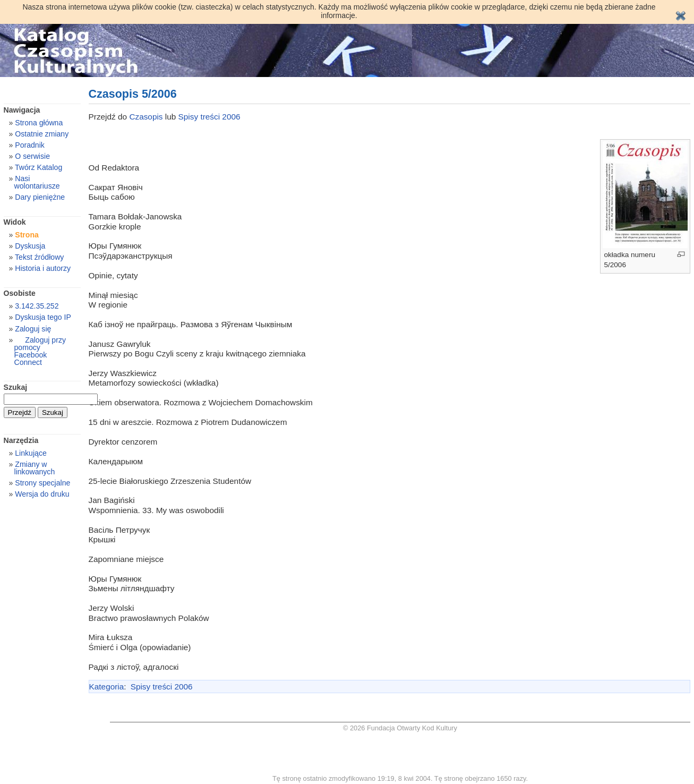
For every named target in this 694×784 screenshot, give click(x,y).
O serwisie (32, 156)
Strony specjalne (42, 483)
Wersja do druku (42, 494)
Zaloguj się (33, 329)
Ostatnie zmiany (42, 134)
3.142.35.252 (37, 306)
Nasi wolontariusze (37, 182)
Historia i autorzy (43, 268)
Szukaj (16, 387)
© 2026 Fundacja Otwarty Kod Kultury (400, 728)
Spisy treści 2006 (209, 117)
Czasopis (147, 117)
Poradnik (30, 145)
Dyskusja (30, 246)
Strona (27, 235)
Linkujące (31, 453)
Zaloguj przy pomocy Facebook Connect (40, 351)
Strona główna (39, 123)
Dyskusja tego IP (43, 317)
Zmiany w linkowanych (35, 468)
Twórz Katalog (38, 167)
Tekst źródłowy (39, 257)
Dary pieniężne (40, 197)
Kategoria (107, 687)
